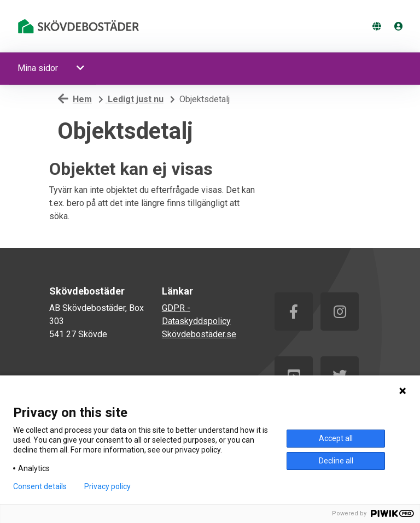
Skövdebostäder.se (199, 334)
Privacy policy (107, 486)
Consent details (40, 486)
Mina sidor (38, 68)
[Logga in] (399, 27)
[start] (80, 26)
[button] (81, 68)
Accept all (336, 438)
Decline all (336, 461)
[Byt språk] (377, 27)
